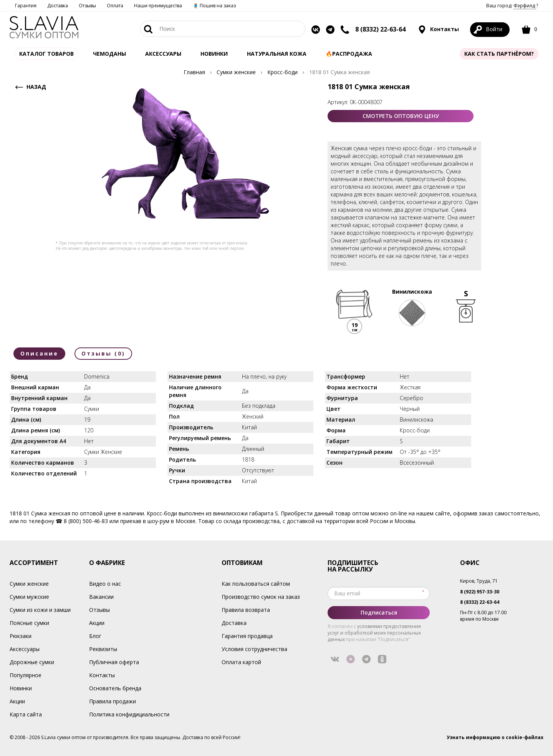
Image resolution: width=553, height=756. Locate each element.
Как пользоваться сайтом (256, 584)
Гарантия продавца (247, 636)
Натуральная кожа (277, 54)
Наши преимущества (158, 6)
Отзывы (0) (103, 353)
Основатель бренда (115, 688)
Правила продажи (113, 701)
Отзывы (87, 6)
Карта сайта (26, 714)
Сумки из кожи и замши (40, 610)
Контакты (438, 30)
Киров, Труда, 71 (479, 581)
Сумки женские (29, 584)
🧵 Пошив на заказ (214, 6)
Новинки (214, 54)
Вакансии (101, 597)
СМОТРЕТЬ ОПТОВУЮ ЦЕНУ (401, 116)
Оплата (115, 6)
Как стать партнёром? (499, 54)
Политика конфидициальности (129, 714)
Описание (39, 353)
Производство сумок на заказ (261, 597)
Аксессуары (25, 649)
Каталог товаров (46, 54)
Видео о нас (105, 584)
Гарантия (26, 6)
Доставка (58, 6)
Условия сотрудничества (254, 649)
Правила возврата (246, 610)
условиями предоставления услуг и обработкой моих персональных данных (374, 633)
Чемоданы (109, 54)
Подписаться (379, 612)
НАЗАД (30, 87)
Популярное (26, 675)
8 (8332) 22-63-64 (380, 29)
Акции (17, 701)
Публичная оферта (114, 662)
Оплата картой (241, 662)
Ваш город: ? (512, 6)
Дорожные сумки (32, 662)
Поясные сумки (29, 623)
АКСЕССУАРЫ (163, 54)
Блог (95, 636)
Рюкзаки (21, 636)
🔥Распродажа (349, 54)
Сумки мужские (29, 597)
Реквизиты (103, 649)
